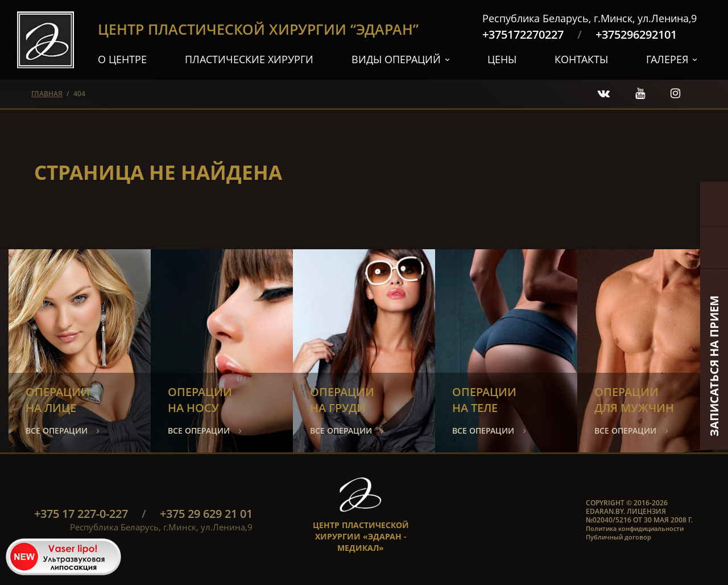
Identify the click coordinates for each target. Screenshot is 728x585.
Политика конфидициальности (635, 528)
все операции (57, 430)
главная (47, 94)
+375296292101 (636, 34)
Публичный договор (619, 537)
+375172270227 (523, 34)
